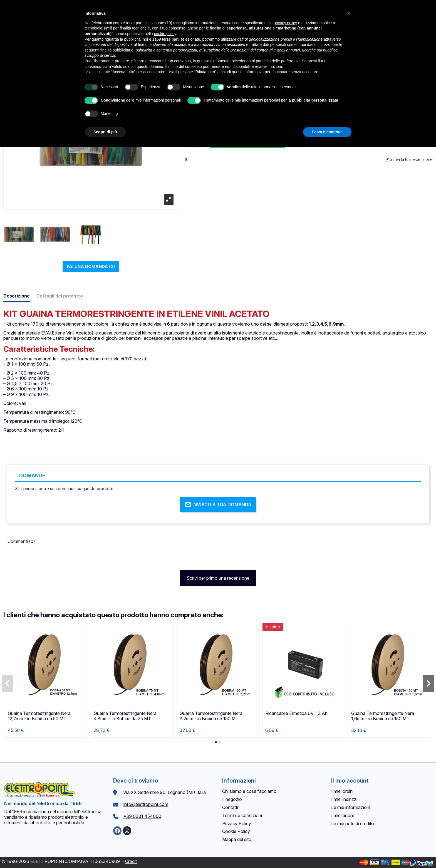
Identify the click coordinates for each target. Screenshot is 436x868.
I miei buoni (342, 815)
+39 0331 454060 (142, 816)
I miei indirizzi (344, 799)
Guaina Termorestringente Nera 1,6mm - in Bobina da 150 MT (383, 716)
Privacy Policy (237, 823)
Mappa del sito (237, 839)
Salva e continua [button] (327, 132)
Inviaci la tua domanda (218, 505)
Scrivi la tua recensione (409, 159)
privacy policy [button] (285, 23)
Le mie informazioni (351, 807)
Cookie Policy (236, 831)
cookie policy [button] (165, 34)
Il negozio (232, 799)
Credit (131, 861)
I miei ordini (342, 791)
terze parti (171, 39)
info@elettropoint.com (146, 804)
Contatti (230, 807)
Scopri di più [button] (105, 132)
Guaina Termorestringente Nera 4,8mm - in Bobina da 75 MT (125, 716)
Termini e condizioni (242, 815)
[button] (216, 742)
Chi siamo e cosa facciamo (249, 791)
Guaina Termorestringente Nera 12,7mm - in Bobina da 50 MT (39, 716)
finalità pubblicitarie (117, 50)
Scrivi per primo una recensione (218, 578)
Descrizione (17, 296)
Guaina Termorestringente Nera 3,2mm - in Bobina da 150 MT (211, 716)
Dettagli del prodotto (60, 296)
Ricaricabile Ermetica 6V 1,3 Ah (296, 713)
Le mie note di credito (353, 823)
